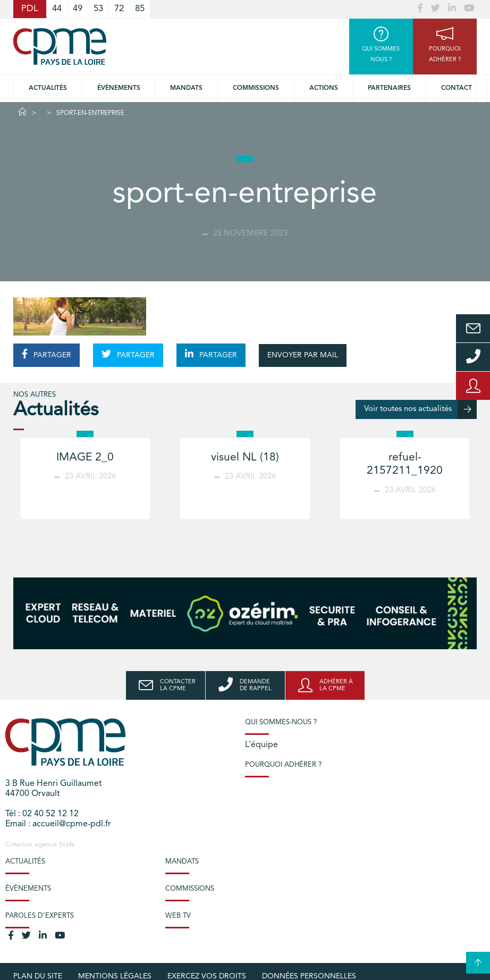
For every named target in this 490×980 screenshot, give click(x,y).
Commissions (190, 889)
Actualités (48, 88)
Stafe (67, 845)
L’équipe (261, 745)
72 (119, 9)
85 (140, 9)
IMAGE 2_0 (85, 458)
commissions (256, 88)
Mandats (186, 88)
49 (78, 9)
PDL (30, 9)
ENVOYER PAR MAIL (303, 355)
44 (57, 9)
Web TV (178, 916)
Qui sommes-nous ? (281, 722)
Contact (457, 88)
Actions (324, 88)
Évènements (119, 88)
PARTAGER (47, 354)
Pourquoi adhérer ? (283, 765)
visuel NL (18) (245, 458)
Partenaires (389, 88)
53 (98, 9)
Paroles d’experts (40, 916)
